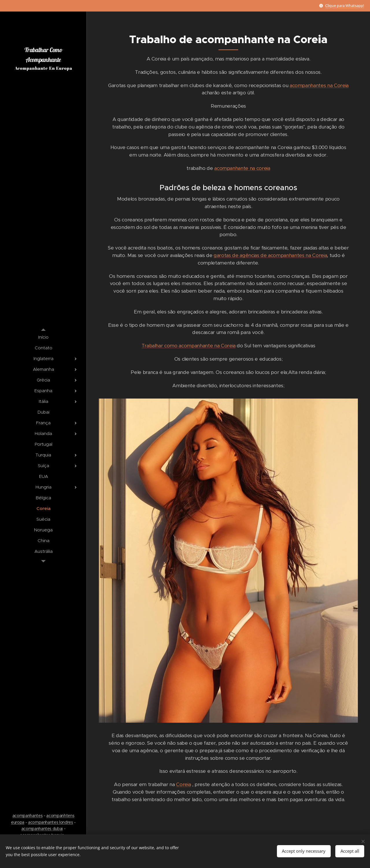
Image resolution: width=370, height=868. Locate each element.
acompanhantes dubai (42, 829)
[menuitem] (43, 337)
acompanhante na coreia (242, 168)
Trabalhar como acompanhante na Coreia (189, 346)
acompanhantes (28, 816)
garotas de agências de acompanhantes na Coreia (270, 255)
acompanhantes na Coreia (319, 85)
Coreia (183, 784)
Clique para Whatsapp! (345, 5)
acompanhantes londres (51, 822)
